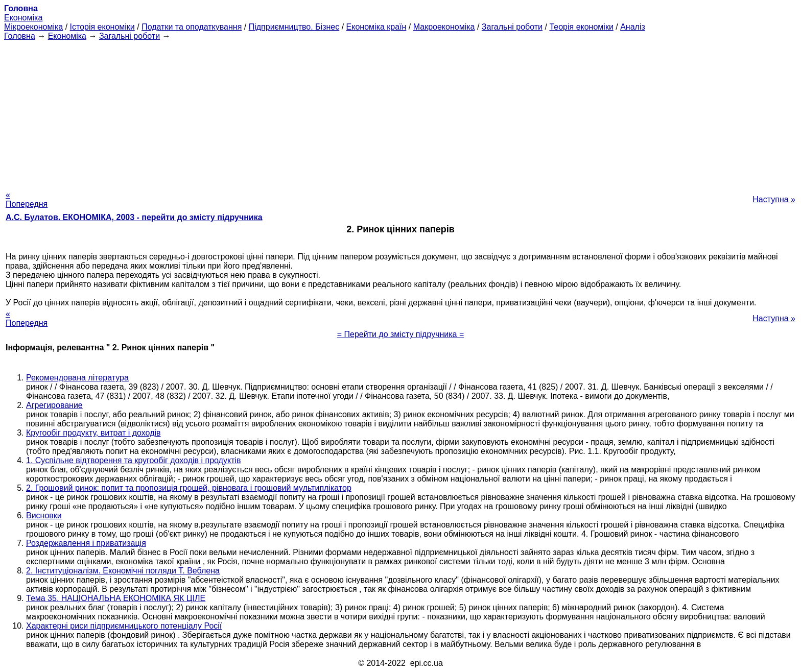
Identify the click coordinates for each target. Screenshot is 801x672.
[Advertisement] (400, 112)
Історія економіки (102, 27)
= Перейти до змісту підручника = (401, 334)
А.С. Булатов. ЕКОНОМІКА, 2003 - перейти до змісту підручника (134, 217)
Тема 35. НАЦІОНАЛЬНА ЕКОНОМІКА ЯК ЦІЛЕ (116, 598)
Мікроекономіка (33, 27)
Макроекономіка (444, 27)
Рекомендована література (77, 378)
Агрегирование (54, 405)
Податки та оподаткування (192, 27)
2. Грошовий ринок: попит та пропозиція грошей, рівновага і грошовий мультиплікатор (189, 488)
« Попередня (27, 199)
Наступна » (774, 199)
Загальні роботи (512, 27)
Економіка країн (376, 27)
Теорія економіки (581, 27)
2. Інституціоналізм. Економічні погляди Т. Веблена (123, 571)
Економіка (23, 18)
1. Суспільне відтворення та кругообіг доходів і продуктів (134, 460)
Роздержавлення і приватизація (86, 543)
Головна (20, 36)
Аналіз (633, 27)
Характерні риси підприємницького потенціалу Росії (124, 626)
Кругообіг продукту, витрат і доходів (93, 433)
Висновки (44, 515)
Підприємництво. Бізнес (294, 27)
